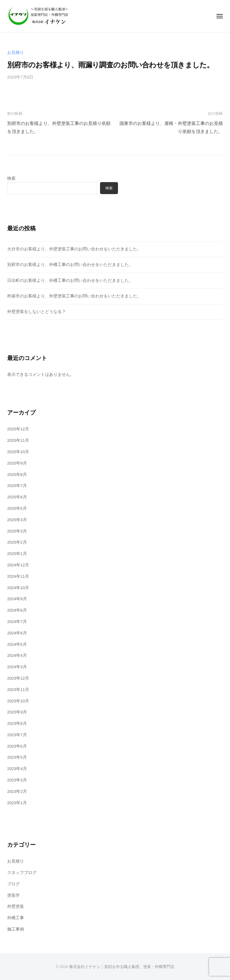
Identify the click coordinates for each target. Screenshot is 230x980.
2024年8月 (17, 610)
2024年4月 (17, 655)
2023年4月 (17, 769)
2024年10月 (18, 588)
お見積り (16, 53)
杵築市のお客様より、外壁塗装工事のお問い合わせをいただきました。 (74, 296)
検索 (11, 178)
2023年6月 (17, 746)
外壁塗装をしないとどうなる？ (37, 312)
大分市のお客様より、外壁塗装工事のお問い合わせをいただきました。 (74, 249)
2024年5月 (17, 644)
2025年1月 (17, 554)
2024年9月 (17, 599)
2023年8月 (17, 723)
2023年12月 (18, 678)
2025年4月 (17, 520)
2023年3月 (17, 780)
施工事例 (16, 929)
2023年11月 (18, 690)
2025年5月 (17, 508)
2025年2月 (17, 542)
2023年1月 (17, 803)
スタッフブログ (22, 873)
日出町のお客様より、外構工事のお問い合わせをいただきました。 (70, 280)
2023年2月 (17, 791)
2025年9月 (17, 463)
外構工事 (16, 918)
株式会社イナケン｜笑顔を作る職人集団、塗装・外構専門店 (122, 967)
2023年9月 (17, 712)
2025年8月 (17, 475)
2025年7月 (17, 486)
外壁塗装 (16, 906)
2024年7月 (17, 622)
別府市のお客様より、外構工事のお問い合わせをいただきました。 (70, 265)
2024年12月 (18, 565)
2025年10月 (18, 452)
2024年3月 (17, 667)
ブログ (13, 884)
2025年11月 (18, 440)
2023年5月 (17, 757)
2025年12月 (18, 429)
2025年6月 (17, 497)
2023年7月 (17, 735)
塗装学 (13, 895)
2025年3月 (17, 531)
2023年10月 (18, 701)
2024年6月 (17, 633)
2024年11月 (18, 576)
